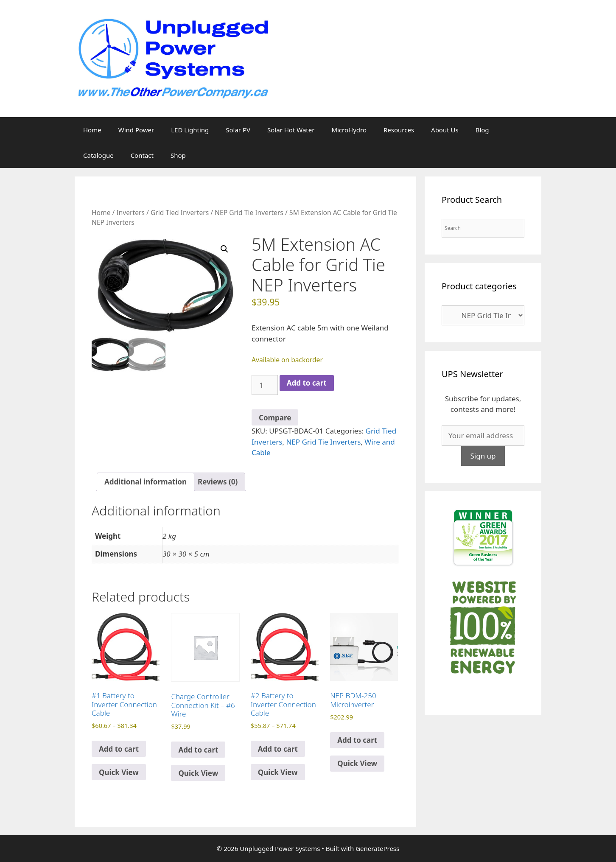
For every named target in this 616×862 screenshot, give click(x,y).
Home (92, 130)
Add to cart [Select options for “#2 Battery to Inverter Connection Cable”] (278, 749)
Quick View (119, 772)
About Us (445, 130)
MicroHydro (349, 130)
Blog (482, 130)
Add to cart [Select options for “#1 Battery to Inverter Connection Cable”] (119, 749)
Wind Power (136, 130)
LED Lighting (190, 130)
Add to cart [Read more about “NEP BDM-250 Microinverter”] (357, 740)
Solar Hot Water (291, 130)
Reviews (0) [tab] (218, 482)
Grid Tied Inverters (180, 213)
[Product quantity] (265, 385)
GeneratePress (377, 848)
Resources (399, 130)
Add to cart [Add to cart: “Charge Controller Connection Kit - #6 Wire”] (198, 750)
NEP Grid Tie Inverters (249, 213)
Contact (142, 155)
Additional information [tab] (146, 482)
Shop (178, 155)
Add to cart (307, 383)
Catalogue (98, 155)
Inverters (130, 213)
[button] (224, 249)
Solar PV (238, 130)
